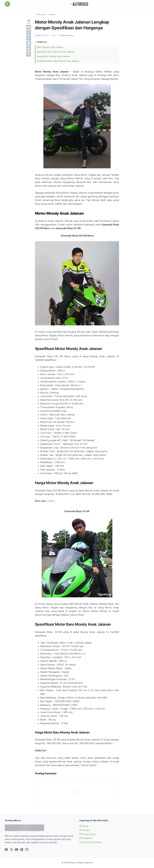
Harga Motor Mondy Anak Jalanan (53, 56)
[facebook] (29, 27)
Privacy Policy (88, 834)
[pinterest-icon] (22, 850)
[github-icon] (27, 850)
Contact (85, 830)
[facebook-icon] (6, 850)
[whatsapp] (29, 38)
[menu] (7, 4)
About (84, 826)
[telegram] (29, 43)
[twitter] (29, 33)
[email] (29, 54)
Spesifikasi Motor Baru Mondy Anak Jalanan (58, 61)
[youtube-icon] (17, 850)
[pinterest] (29, 49)
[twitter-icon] (11, 850)
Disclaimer (86, 838)
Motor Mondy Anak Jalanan (50, 47)
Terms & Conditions (90, 842)
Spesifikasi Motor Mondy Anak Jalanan (55, 52)
